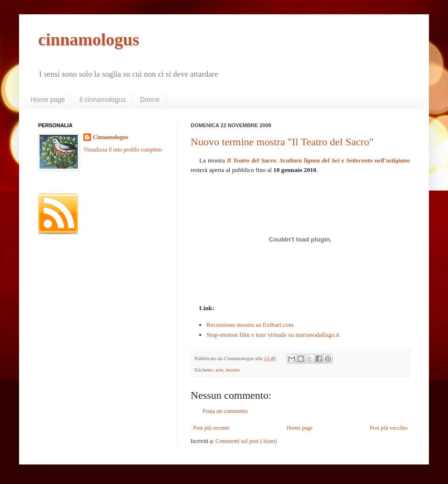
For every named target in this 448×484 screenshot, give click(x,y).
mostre (233, 370)
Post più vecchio (389, 428)
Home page (48, 100)
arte (219, 370)
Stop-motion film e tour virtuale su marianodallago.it (273, 335)
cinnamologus (89, 40)
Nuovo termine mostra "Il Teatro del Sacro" (282, 142)
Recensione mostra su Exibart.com (250, 325)
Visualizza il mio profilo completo (123, 150)
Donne (150, 100)
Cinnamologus (111, 137)
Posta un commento (225, 411)
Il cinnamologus (102, 100)
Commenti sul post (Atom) (246, 441)
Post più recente (211, 428)
